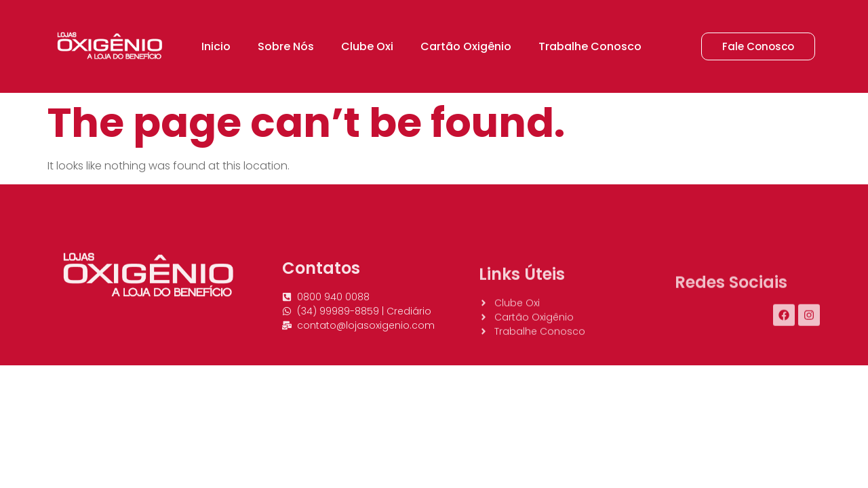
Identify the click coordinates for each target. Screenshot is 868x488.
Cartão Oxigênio (466, 46)
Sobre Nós (286, 46)
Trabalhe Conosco (590, 46)
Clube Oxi (367, 46)
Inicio (216, 46)
